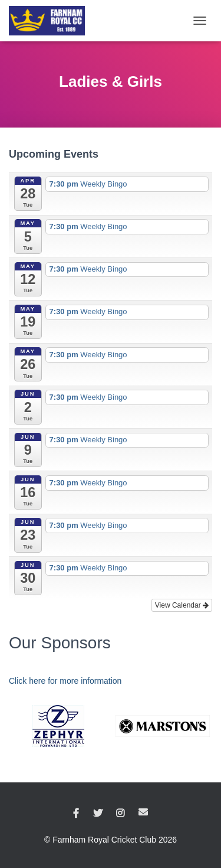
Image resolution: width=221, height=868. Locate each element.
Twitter (98, 814)
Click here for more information (65, 681)
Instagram (120, 814)
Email (143, 812)
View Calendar (182, 605)
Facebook (76, 814)
